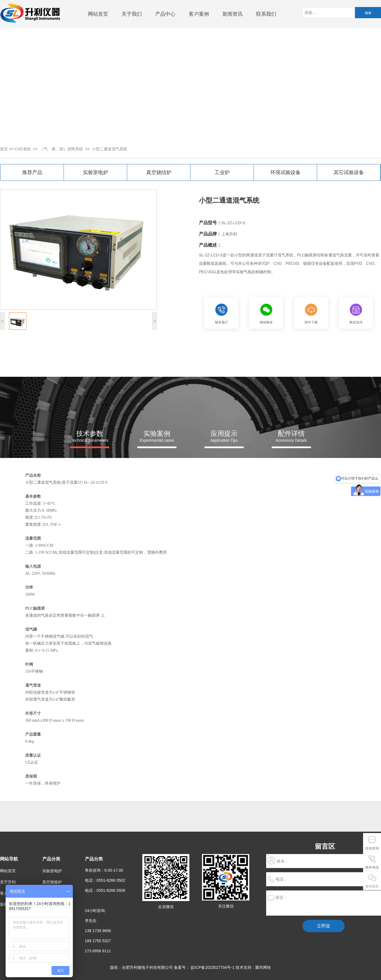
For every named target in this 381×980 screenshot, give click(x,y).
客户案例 (199, 14)
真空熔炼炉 (52, 882)
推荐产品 (32, 172)
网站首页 (98, 14)
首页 (4, 149)
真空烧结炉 (159, 172)
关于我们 (132, 14)
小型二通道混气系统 (110, 149)
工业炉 (222, 172)
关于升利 (8, 882)
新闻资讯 (233, 14)
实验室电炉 (96, 172)
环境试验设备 (285, 172)
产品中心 (165, 14)
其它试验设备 (349, 172)
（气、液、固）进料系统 (61, 149)
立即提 (324, 926)
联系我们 (266, 14)
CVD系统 (23, 149)
